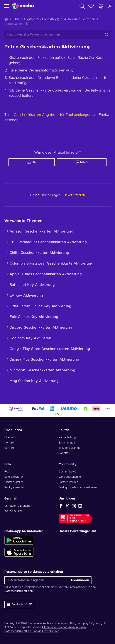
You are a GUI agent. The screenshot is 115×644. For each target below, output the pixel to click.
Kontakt (9, 443)
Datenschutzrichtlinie (18, 631)
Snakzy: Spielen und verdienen (78, 487)
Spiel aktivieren (14, 477)
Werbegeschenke (70, 477)
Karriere (9, 448)
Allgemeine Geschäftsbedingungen (64, 627)
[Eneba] (23, 6)
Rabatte (63, 453)
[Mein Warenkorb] (101, 6)
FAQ (16, 19)
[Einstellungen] (20, 604)
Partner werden (68, 482)
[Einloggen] (110, 6)
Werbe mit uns (13, 511)
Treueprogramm (69, 448)
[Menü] (6, 6)
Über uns (10, 437)
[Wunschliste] (91, 6)
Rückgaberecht (14, 487)
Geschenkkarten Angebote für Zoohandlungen (52, 115)
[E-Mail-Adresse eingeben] (36, 580)
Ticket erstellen (14, 482)
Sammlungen (67, 443)
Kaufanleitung (67, 437)
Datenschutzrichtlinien (19, 591)
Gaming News (67, 472)
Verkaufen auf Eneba (17, 506)
